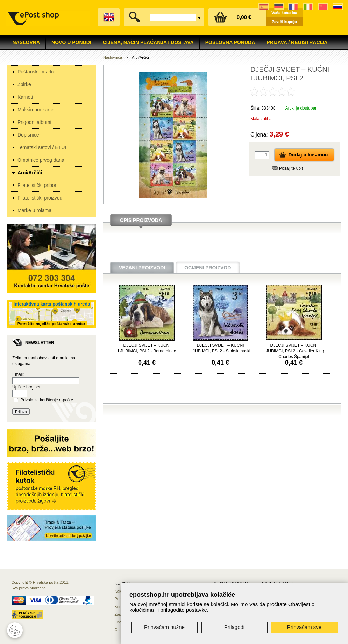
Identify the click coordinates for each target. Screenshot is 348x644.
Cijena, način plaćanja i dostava (148, 42)
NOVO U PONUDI (71, 42)
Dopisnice (28, 135)
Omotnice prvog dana (41, 160)
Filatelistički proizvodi (40, 198)
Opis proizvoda (141, 220)
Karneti (25, 97)
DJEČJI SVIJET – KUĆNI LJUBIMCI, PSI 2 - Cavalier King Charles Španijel (294, 351)
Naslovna (26, 42)
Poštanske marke (36, 72)
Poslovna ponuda (230, 42)
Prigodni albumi (34, 122)
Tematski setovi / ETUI (42, 147)
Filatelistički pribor (37, 185)
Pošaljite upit (291, 168)
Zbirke (24, 84)
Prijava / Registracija (297, 42)
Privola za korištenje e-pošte (47, 400)
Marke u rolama (34, 210)
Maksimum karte (35, 110)
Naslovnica (113, 57)
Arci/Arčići (30, 173)
